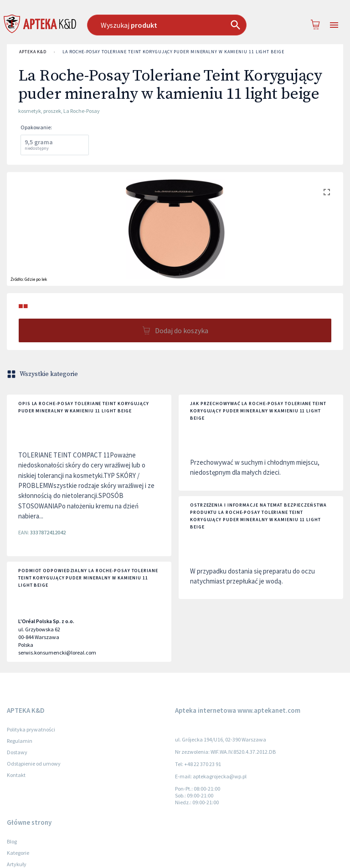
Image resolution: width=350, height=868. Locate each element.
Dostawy (17, 752)
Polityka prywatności (31, 729)
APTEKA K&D (33, 52)
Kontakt (16, 775)
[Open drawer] (334, 25)
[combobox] (171, 25)
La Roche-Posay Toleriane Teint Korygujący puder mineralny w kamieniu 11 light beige (173, 52)
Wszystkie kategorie (43, 374)
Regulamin (20, 741)
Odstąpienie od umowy (34, 764)
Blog (12, 841)
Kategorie (18, 853)
